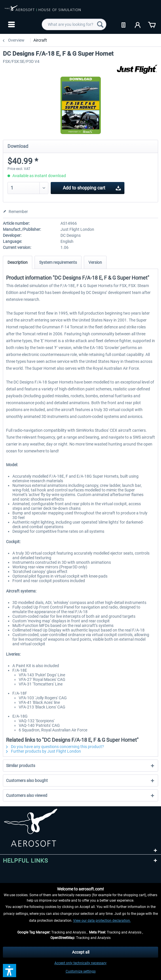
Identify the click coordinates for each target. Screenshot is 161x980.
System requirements (58, 262)
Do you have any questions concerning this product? (55, 747)
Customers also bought (27, 780)
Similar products (21, 766)
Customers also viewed (27, 795)
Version (95, 262)
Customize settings (81, 971)
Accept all (81, 952)
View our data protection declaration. (102, 921)
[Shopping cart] (152, 24)
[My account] (138, 24)
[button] (10, 971)
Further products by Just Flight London (43, 751)
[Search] (100, 24)
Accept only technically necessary (80, 963)
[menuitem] (11, 24)
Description (18, 262)
